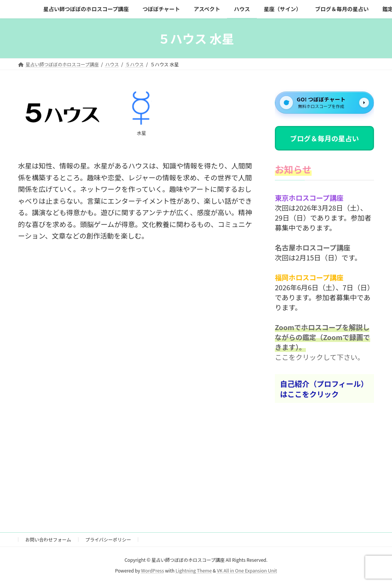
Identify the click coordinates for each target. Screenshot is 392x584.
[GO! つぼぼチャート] (324, 103)
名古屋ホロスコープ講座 (313, 248)
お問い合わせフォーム (48, 539)
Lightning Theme (194, 571)
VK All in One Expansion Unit (247, 571)
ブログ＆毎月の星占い (324, 138)
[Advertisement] (136, 349)
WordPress (153, 571)
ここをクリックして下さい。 (319, 357)
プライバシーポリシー (108, 539)
